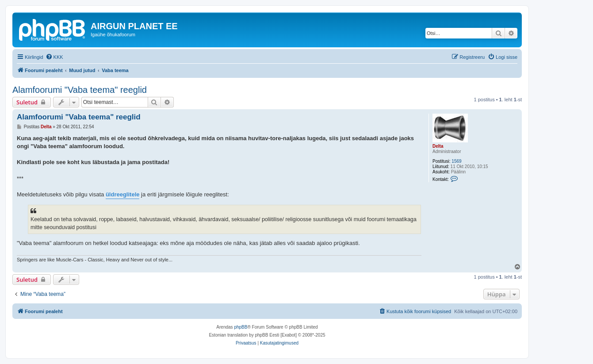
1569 (456, 161)
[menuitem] (54, 57)
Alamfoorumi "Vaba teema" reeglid (80, 90)
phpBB (241, 327)
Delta (438, 146)
